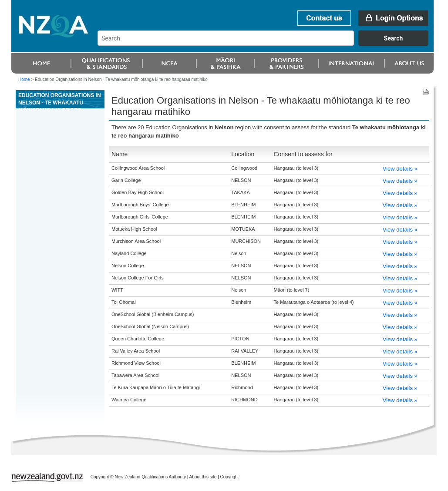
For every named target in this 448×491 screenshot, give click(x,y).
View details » (400, 169)
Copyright (230, 477)
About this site (203, 477)
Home (24, 79)
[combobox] (267, 44)
